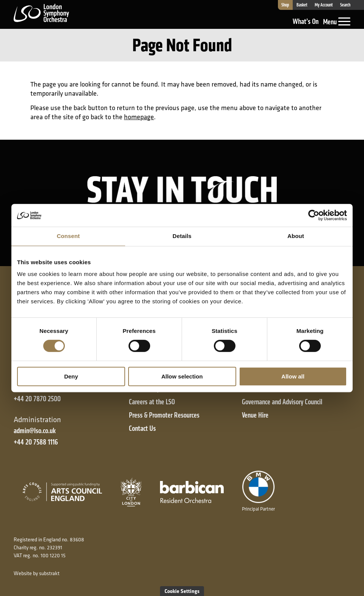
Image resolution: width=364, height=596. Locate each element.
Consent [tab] (68, 236)
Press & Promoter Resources (164, 415)
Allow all (293, 376)
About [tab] (296, 236)
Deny (71, 376)
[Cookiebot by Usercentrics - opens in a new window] (314, 215)
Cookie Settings (182, 591)
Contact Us (142, 428)
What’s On (306, 21)
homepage (139, 117)
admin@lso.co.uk (35, 431)
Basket (302, 5)
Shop (285, 5)
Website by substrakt (37, 573)
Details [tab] (182, 236)
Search (345, 5)
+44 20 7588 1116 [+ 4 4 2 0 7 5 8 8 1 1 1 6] (36, 442)
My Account (324, 5)
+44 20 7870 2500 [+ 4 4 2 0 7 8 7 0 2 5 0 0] (37, 399)
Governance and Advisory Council (282, 402)
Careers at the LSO (152, 402)
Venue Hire (255, 415)
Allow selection (182, 376)
